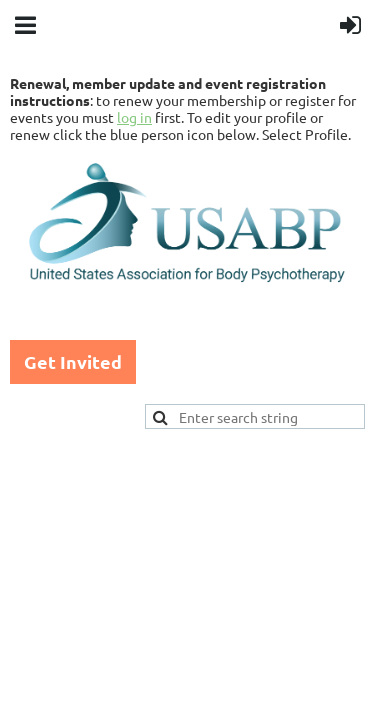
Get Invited (73, 361)
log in (134, 117)
